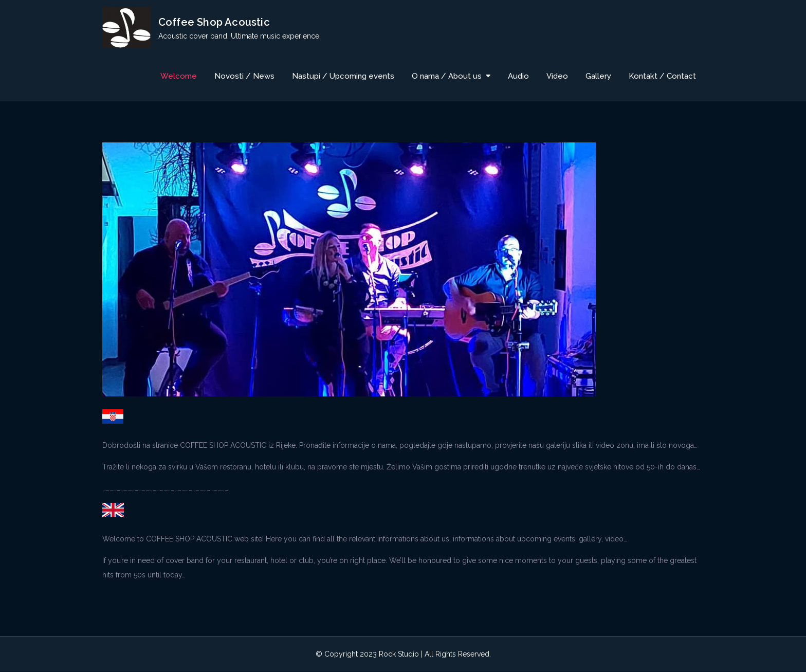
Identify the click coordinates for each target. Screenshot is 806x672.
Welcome (179, 77)
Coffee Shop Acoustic (214, 22)
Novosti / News (244, 77)
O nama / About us (447, 77)
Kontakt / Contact (662, 77)
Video (557, 77)
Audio (518, 77)
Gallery (598, 77)
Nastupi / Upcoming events (343, 77)
